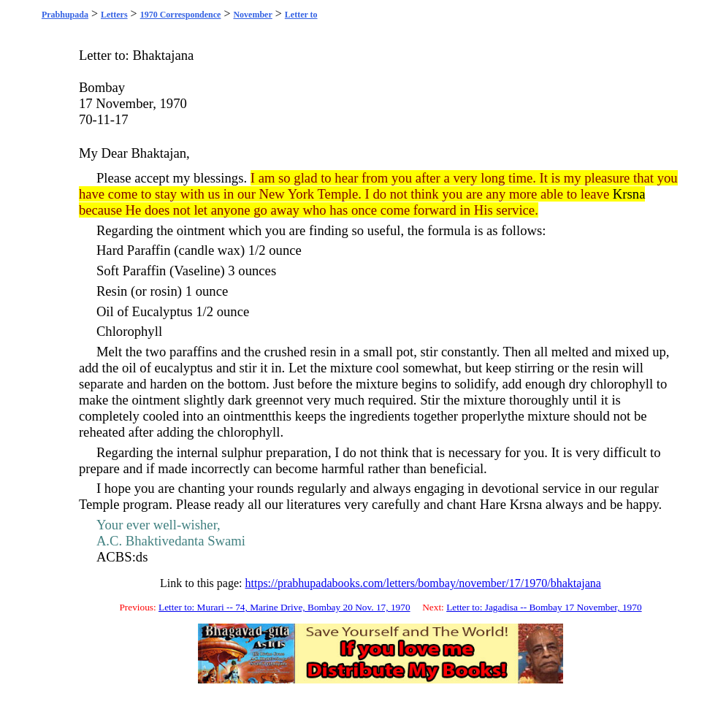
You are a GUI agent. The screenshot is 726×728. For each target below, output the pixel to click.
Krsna (629, 194)
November (252, 15)
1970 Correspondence (181, 15)
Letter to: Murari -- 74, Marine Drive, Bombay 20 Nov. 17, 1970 (284, 607)
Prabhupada (65, 15)
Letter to (301, 15)
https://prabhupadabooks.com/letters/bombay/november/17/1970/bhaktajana (423, 583)
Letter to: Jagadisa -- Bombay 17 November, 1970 (544, 607)
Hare (493, 504)
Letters (114, 15)
